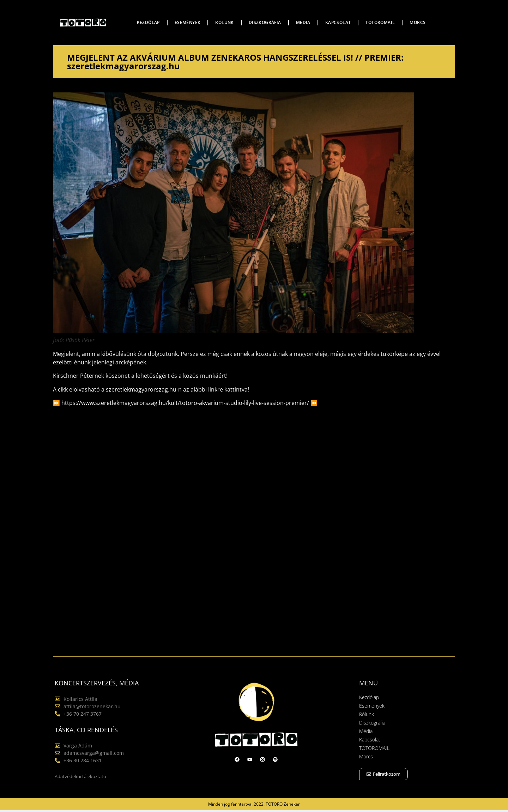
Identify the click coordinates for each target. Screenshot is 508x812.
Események (188, 22)
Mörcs (418, 22)
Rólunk (224, 22)
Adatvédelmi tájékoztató (80, 776)
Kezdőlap (148, 22)
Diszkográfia (265, 22)
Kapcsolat (338, 22)
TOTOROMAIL (380, 22)
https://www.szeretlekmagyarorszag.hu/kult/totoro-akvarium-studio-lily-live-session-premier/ (185, 403)
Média (303, 22)
